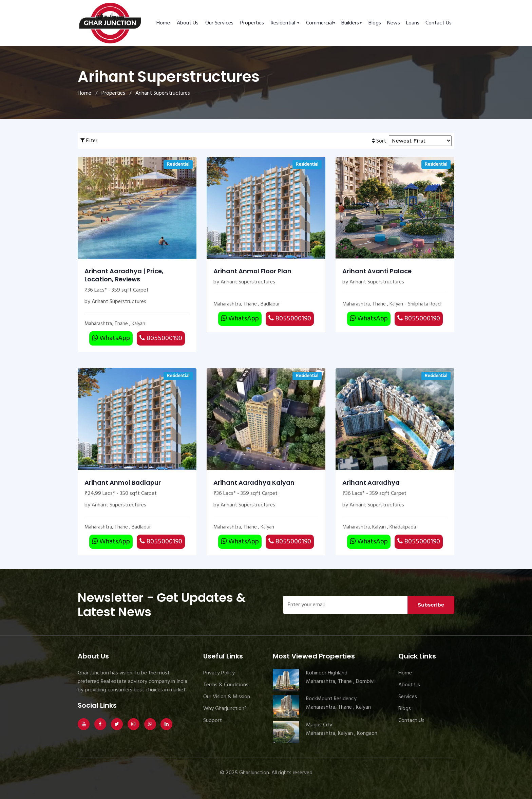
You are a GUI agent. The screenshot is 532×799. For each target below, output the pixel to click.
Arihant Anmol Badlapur (123, 483)
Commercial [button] (319, 23)
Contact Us (439, 23)
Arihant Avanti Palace (377, 271)
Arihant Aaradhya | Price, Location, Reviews (124, 275)
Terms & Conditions (226, 685)
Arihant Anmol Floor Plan (252, 271)
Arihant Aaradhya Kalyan (254, 483)
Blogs (375, 23)
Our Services (219, 23)
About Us (188, 23)
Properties (252, 23)
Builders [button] (350, 23)
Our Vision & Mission (227, 697)
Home (163, 23)
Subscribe (431, 605)
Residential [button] (284, 23)
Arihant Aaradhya (371, 483)
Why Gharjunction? (225, 709)
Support (213, 721)
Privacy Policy (219, 673)
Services (408, 697)
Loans (413, 23)
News (394, 23)
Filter (89, 141)
